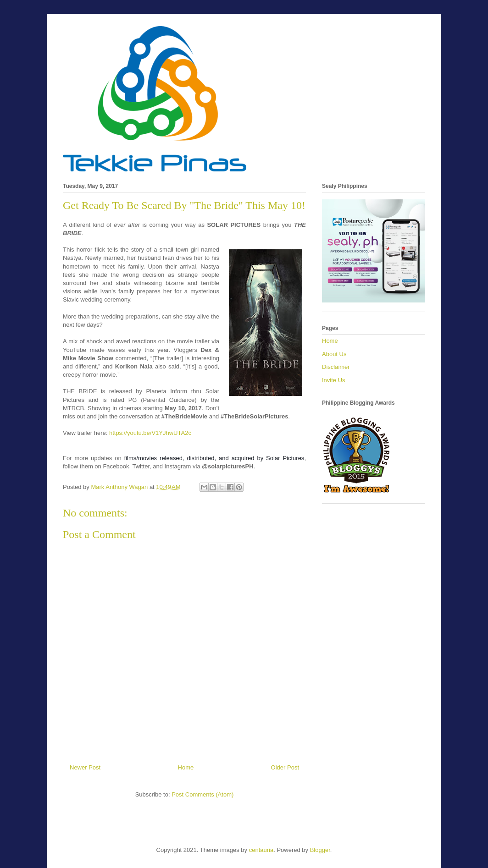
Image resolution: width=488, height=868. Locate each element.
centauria (261, 850)
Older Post (285, 767)
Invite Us (334, 380)
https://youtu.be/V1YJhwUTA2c (150, 433)
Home (186, 767)
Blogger (320, 850)
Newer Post (85, 767)
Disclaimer (336, 367)
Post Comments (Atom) (202, 794)
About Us (334, 354)
